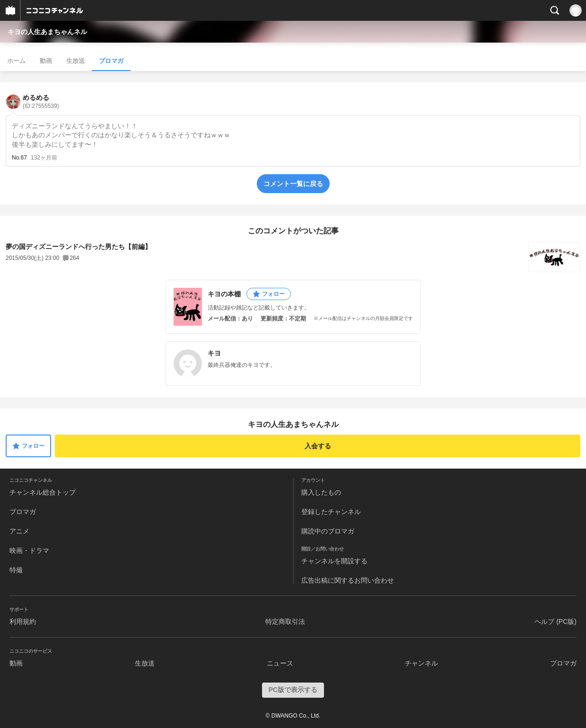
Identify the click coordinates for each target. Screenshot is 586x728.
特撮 (16, 570)
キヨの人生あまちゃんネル (47, 32)
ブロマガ (111, 61)
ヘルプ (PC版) (555, 621)
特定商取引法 (285, 621)
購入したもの (321, 492)
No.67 (19, 158)
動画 (46, 61)
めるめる (41, 102)
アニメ (19, 531)
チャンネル (421, 663)
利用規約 (23, 621)
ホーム (16, 61)
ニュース (280, 663)
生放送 (75, 61)
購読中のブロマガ (328, 531)
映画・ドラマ (29, 550)
